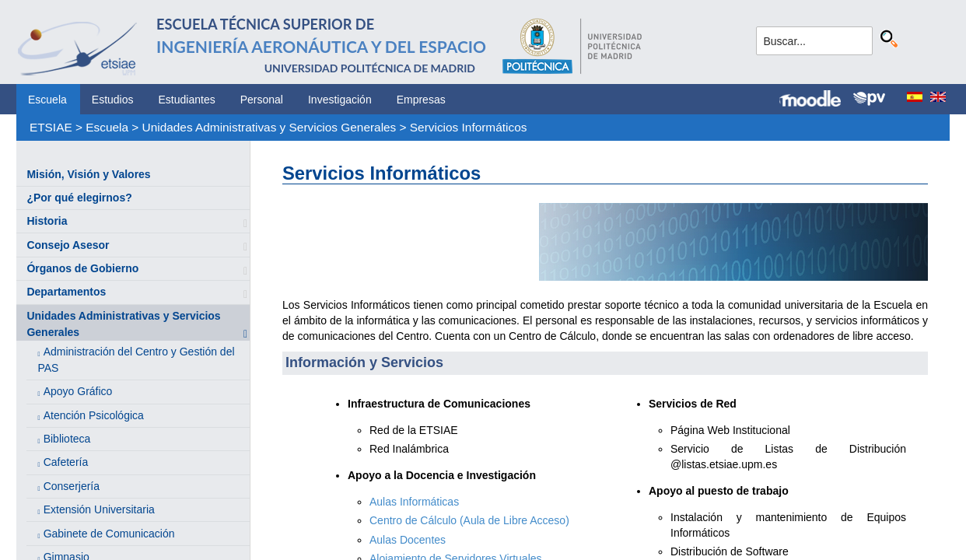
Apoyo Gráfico (78, 391)
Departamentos (66, 292)
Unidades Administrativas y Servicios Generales (269, 127)
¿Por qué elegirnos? (79, 198)
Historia (47, 221)
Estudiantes (187, 100)
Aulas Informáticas (414, 502)
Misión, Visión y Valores (88, 174)
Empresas (421, 100)
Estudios (113, 100)
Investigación (340, 100)
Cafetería (66, 462)
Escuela (47, 100)
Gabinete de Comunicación (109, 534)
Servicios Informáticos (469, 127)
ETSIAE (51, 127)
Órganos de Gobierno (82, 268)
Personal (262, 100)
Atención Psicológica (94, 415)
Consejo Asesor (68, 245)
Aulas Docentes (408, 540)
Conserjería (72, 486)
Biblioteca (67, 439)
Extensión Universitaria (99, 509)
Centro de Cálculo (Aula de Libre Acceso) (469, 520)
